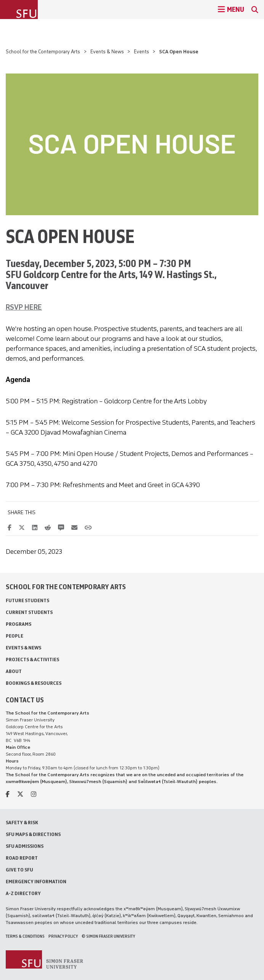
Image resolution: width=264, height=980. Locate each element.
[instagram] (34, 794)
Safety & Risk (22, 823)
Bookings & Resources (34, 683)
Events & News (107, 52)
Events (142, 52)
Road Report (22, 858)
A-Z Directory (23, 893)
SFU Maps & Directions (33, 834)
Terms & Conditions (25, 936)
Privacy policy (63, 936)
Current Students (29, 612)
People (14, 636)
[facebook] (8, 794)
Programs (19, 624)
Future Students (27, 600)
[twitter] (20, 794)
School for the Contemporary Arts (43, 52)
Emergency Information (36, 882)
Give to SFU (19, 870)
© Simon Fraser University (108, 936)
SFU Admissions (25, 846)
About (14, 671)
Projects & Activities (32, 659)
